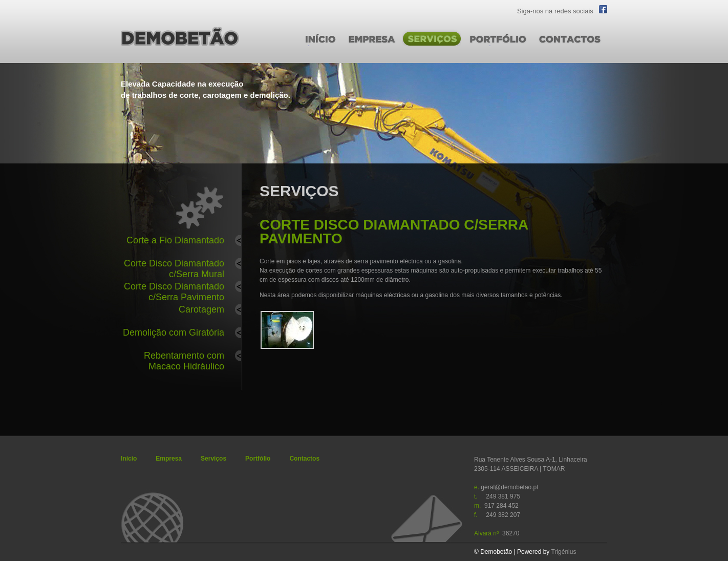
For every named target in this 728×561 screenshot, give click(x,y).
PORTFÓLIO (484, 50)
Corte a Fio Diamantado (175, 240)
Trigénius (564, 552)
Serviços (213, 459)
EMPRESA (360, 50)
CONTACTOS (556, 50)
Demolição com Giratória (174, 333)
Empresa (169, 459)
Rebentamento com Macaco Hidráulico (184, 359)
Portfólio (258, 459)
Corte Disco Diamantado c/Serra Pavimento (174, 290)
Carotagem (201, 309)
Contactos (304, 459)
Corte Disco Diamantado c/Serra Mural (174, 267)
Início (129, 459)
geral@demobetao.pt (509, 487)
